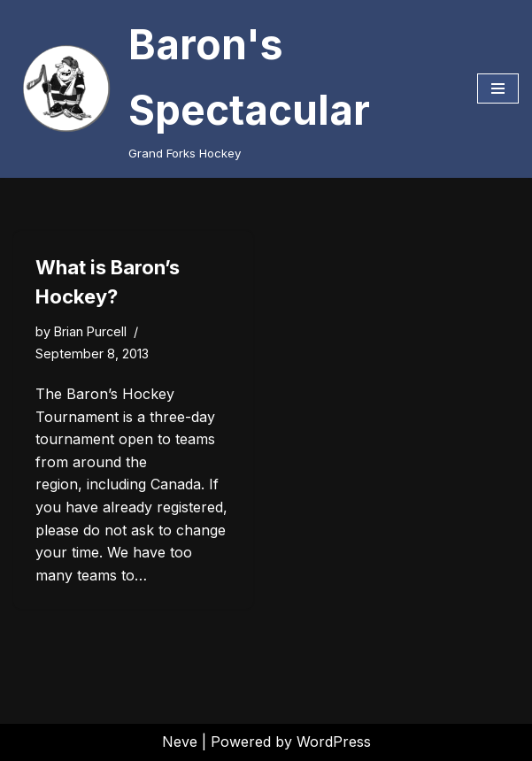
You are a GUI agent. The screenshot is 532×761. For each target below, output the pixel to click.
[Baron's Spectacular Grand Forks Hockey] (232, 89)
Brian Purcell (90, 331)
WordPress (334, 742)
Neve (180, 742)
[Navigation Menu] (498, 88)
